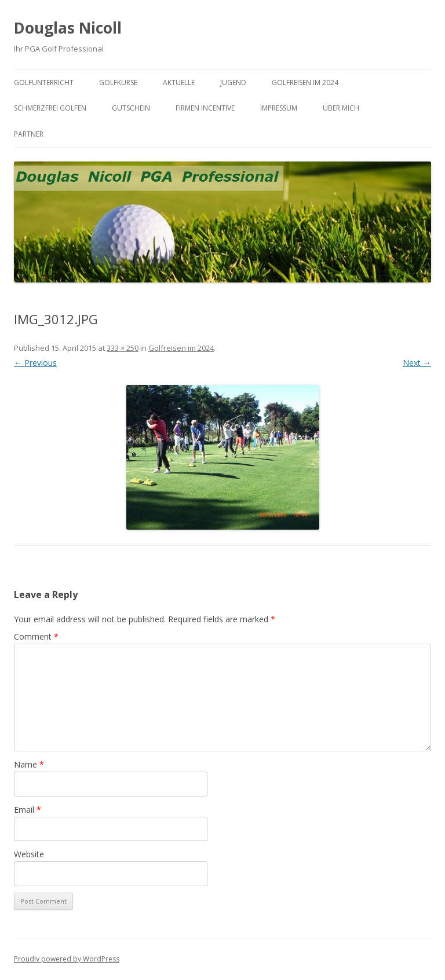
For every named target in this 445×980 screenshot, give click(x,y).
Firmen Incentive (205, 108)
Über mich (341, 108)
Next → (417, 363)
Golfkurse (118, 82)
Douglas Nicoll (68, 28)
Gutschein (131, 108)
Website (29, 854)
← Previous (35, 363)
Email (28, 810)
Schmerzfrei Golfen (50, 108)
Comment (36, 636)
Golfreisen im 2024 (305, 82)
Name (29, 764)
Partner (29, 134)
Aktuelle (179, 82)
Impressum (279, 108)
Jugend (233, 82)
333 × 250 (123, 348)
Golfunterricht (44, 82)
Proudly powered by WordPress (67, 959)
